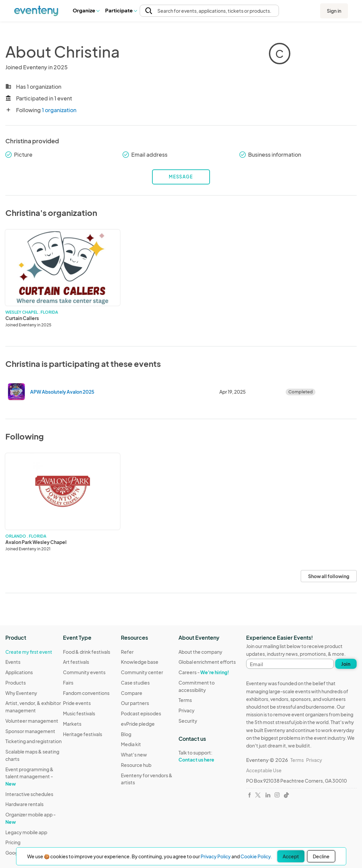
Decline (321, 856)
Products (16, 683)
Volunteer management (32, 721)
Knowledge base (140, 662)
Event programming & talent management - (29, 776)
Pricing (13, 842)
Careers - (204, 672)
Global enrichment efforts (207, 662)
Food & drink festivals (87, 652)
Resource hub (136, 765)
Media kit (131, 744)
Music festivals (79, 713)
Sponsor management (30, 731)
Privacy (187, 710)
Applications (19, 672)
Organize (86, 10)
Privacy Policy (216, 856)
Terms (185, 700)
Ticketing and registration (33, 741)
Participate (121, 10)
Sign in (334, 11)
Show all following (329, 576)
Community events (84, 672)
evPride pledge (138, 724)
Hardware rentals (24, 804)
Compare (132, 693)
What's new (134, 755)
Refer (127, 652)
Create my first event (29, 652)
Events (13, 662)
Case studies (135, 683)
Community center (142, 672)
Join (346, 664)
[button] (86, 10)
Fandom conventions (86, 693)
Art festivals (76, 662)
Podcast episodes (141, 713)
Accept (291, 856)
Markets (72, 724)
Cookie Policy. (256, 856)
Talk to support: (207, 756)
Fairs (68, 683)
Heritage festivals (83, 734)
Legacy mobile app (26, 832)
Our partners (135, 703)
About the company (200, 652)
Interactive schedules (29, 794)
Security (188, 721)
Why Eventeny (21, 693)
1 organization (59, 110)
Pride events (77, 703)
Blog (126, 734)
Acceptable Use (264, 770)
